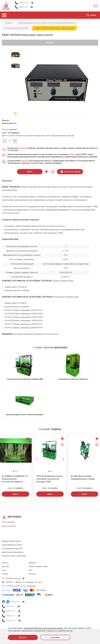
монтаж (24, 161)
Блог (31, 570)
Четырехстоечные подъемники (14, 556)
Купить (30, 172)
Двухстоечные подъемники (13, 552)
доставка (22, 148)
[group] (57, 83)
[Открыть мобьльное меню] (4, 15)
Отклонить (55, 637)
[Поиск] (92, 15)
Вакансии (32, 563)
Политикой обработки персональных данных (43, 628)
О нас (4, 570)
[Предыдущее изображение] (37, 452)
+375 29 (17, 602)
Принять (23, 637)
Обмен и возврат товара (38, 566)
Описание (50, 43)
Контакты (32, 574)
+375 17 (26, 7)
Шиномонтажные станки (11, 541)
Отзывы (5, 574)
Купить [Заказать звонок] (15, 494)
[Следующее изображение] (29, 452)
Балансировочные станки (12, 545)
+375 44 (26, 3)
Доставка (6, 566)
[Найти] (88, 15)
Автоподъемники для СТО (12, 549)
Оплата (72, 155)
